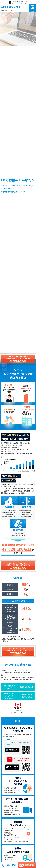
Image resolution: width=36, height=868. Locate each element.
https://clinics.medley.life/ (18, 708)
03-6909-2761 (10, 7)
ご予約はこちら (32, 8)
